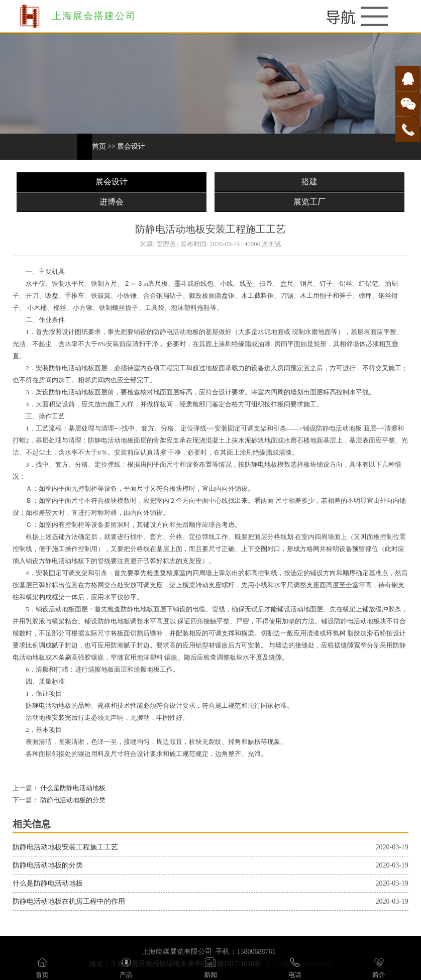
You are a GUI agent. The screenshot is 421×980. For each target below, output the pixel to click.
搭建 (309, 182)
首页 (99, 146)
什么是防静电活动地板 (72, 788)
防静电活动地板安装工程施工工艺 (65, 847)
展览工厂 (309, 202)
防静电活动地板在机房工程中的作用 (69, 901)
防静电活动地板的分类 (72, 800)
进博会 (112, 202)
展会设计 (131, 146)
